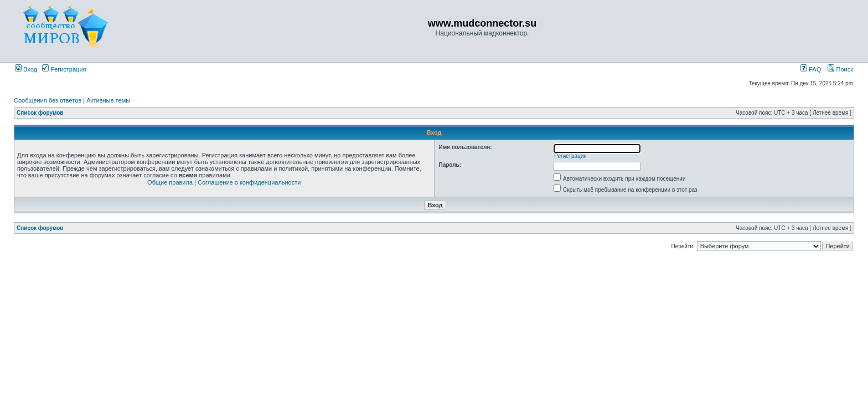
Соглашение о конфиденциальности (249, 182)
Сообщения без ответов (48, 100)
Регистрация (64, 69)
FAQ (811, 69)
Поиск (840, 69)
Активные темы (108, 100)
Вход (26, 69)
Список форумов (40, 113)
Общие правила (170, 182)
